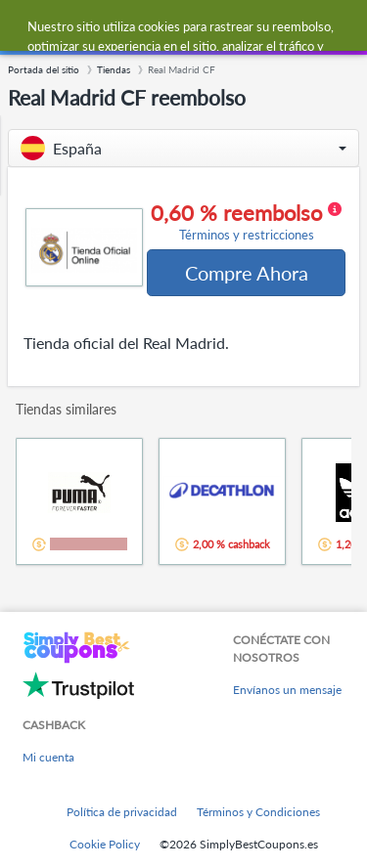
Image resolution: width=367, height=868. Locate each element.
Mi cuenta (48, 757)
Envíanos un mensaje (287, 690)
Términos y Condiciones (258, 812)
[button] (183, 148)
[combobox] (203, 27)
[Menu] (25, 28)
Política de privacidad (122, 812)
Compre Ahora (247, 273)
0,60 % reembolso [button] (246, 222)
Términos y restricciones (247, 235)
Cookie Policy (105, 844)
